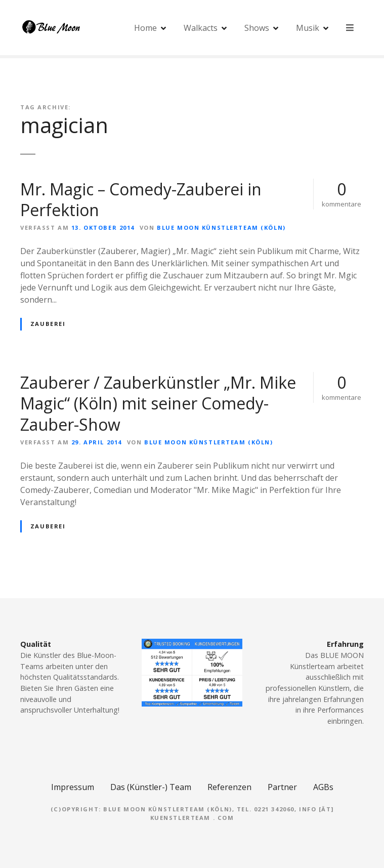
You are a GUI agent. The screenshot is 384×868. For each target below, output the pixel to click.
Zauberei (48, 324)
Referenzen (229, 787)
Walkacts (201, 28)
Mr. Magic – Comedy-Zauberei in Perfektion (141, 200)
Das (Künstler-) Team (151, 787)
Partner (282, 787)
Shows (257, 28)
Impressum (73, 787)
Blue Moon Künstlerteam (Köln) (221, 228)
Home (146, 28)
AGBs (323, 787)
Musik (308, 28)
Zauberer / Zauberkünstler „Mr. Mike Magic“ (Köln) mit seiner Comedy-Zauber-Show (158, 403)
